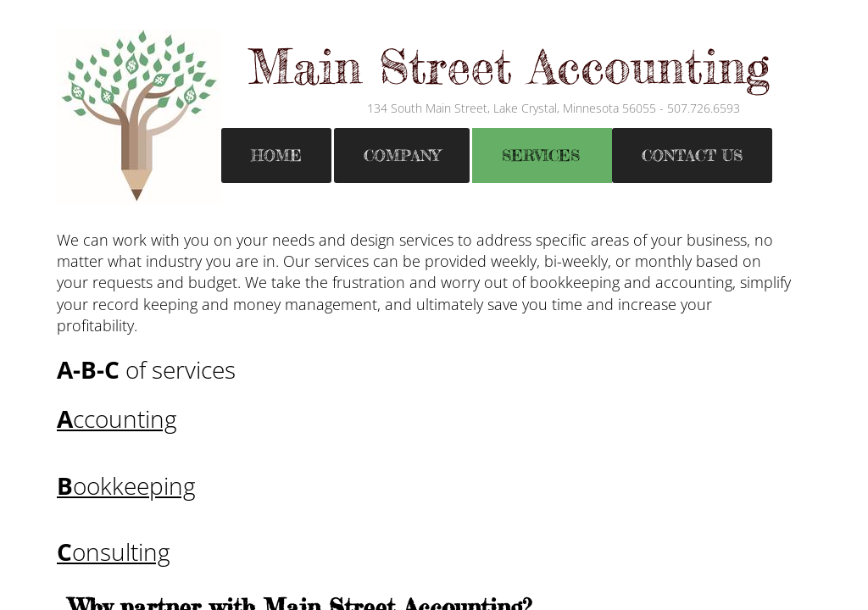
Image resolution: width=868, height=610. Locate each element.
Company (402, 155)
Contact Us (692, 155)
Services (541, 155)
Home (276, 155)
